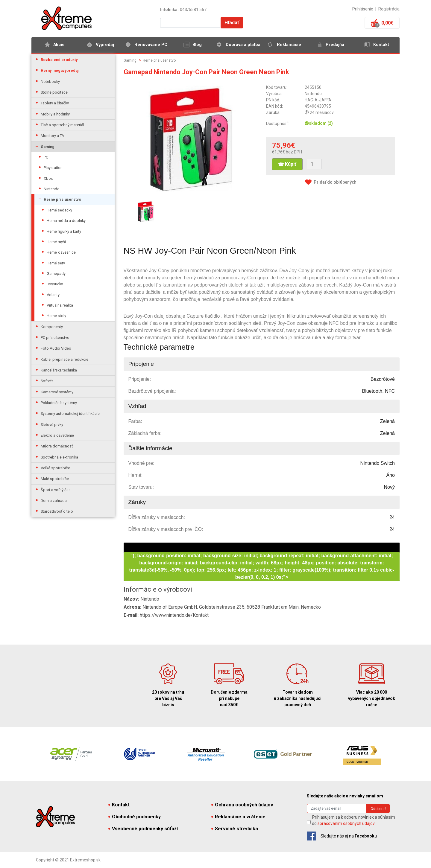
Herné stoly (56, 316)
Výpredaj (105, 45)
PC (46, 157)
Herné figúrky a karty (64, 231)
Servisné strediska (235, 829)
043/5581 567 (193, 10)
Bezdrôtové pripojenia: (152, 391)
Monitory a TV (53, 136)
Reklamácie (289, 45)
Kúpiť (287, 164)
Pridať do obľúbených (335, 182)
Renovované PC (151, 45)
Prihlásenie (363, 9)
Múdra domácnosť (57, 446)
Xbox (48, 178)
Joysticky (55, 284)
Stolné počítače (54, 92)
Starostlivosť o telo (57, 511)
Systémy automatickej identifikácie (70, 414)
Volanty (53, 295)
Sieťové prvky (52, 425)
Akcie (59, 45)
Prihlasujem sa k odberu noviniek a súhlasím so (354, 820)
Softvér (47, 381)
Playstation (53, 168)
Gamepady (56, 274)
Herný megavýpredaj (60, 70)
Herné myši (56, 242)
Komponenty (52, 327)
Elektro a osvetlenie (57, 435)
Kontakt (381, 45)
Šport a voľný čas (56, 490)
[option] (146, 211)
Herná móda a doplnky (66, 221)
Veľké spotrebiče (55, 468)
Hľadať (232, 23)
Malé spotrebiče (55, 479)
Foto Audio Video (56, 348)
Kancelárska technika (59, 370)
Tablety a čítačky (55, 103)
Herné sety (56, 263)
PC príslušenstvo (55, 338)
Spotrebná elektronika (59, 457)
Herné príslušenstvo (62, 199)
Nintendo (52, 189)
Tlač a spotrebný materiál (62, 125)
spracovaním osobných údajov (346, 823)
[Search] (337, 808)
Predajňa (335, 45)
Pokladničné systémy (59, 403)
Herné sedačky (59, 210)
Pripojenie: (140, 379)
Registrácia (389, 9)
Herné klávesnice (61, 252)
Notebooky (50, 82)
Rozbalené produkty (59, 60)
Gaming (48, 147)
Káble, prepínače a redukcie (65, 359)
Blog (197, 45)
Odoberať (378, 809)
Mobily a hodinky (55, 114)
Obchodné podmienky (135, 817)
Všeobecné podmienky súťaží (143, 829)
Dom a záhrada (54, 501)
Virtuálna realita (60, 305)
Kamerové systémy (57, 392)
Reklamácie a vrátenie (238, 817)
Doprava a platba (243, 45)
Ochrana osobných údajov (242, 805)
